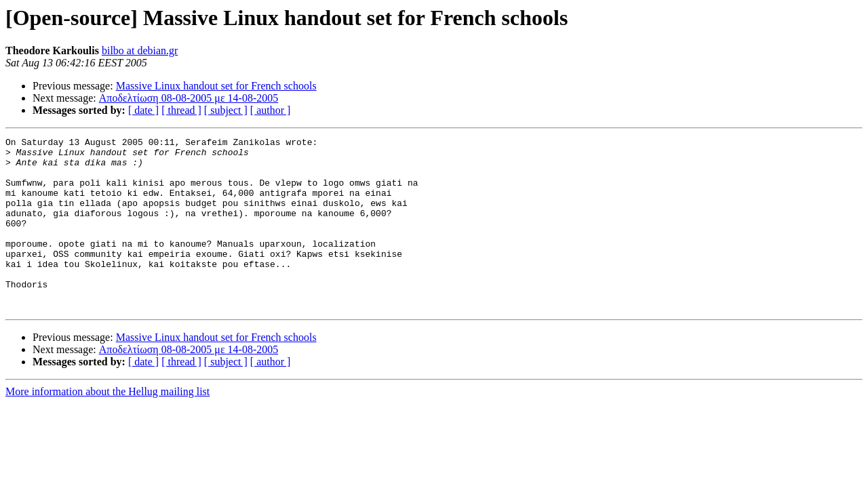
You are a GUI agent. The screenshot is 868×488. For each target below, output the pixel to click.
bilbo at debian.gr (140, 50)
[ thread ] (181, 110)
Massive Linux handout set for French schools (216, 86)
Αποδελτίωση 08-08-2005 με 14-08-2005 (189, 98)
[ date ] (143, 110)
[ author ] (271, 110)
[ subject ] (226, 110)
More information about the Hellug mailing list (107, 426)
